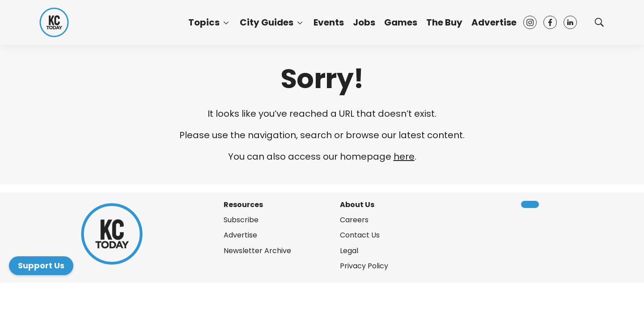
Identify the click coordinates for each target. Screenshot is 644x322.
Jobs (364, 22)
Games (401, 22)
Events (329, 22)
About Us (357, 205)
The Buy (444, 22)
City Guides (267, 22)
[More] (226, 22)
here (404, 157)
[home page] (54, 22)
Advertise (494, 22)
